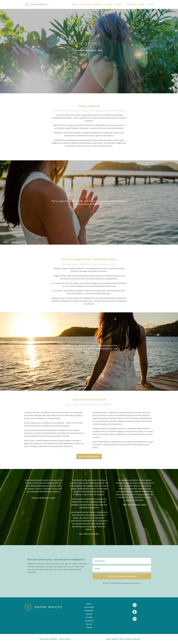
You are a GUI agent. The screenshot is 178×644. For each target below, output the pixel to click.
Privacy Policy (65, 639)
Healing (109, 5)
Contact (151, 5)
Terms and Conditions (48, 639)
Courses (118, 5)
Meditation (98, 5)
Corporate (131, 5)
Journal (141, 5)
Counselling (85, 5)
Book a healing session (89, 456)
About (75, 5)
